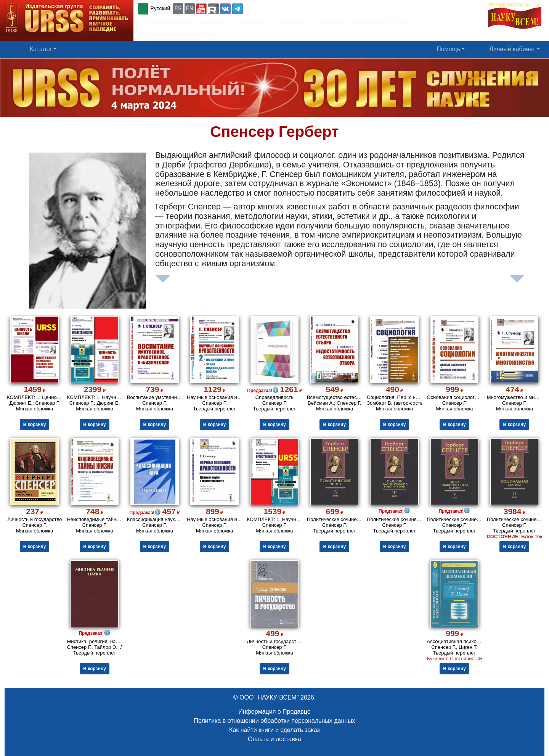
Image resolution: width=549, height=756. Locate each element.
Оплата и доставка (274, 739)
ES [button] (178, 8)
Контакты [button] (213, 22)
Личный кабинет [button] (512, 49)
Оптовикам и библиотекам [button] (180, 35)
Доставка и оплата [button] (380, 22)
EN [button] (190, 8)
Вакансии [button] (330, 22)
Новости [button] (293, 22)
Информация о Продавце (274, 712)
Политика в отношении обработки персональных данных (274, 721)
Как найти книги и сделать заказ (274, 730)
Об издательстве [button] (167, 22)
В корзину (35, 425)
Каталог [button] (41, 49)
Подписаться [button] (254, 22)
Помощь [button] (448, 49)
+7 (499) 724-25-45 (272, 8)
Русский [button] (160, 8)
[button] (201, 9)
